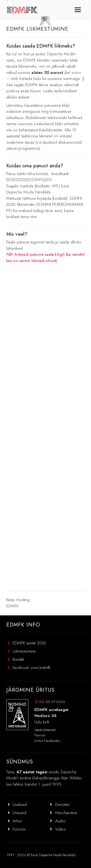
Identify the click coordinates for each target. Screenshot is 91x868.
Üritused (20, 813)
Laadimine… (46, 427)
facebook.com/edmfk (32, 668)
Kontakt (18, 659)
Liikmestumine (24, 651)
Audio (60, 821)
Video (60, 829)
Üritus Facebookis (47, 741)
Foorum (40, 735)
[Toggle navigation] (78, 10)
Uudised (20, 804)
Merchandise (66, 813)
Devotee (62, 804)
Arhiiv (17, 821)
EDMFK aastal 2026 (29, 643)
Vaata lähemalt (45, 730)
